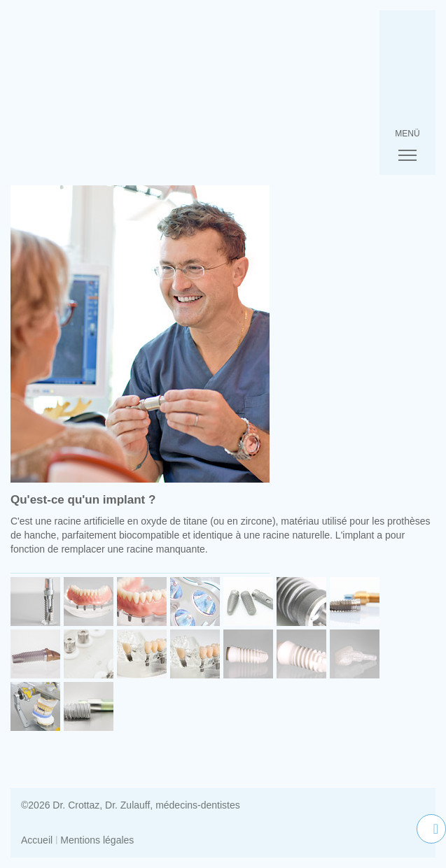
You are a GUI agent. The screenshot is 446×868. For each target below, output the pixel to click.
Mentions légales (97, 840)
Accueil (37, 840)
